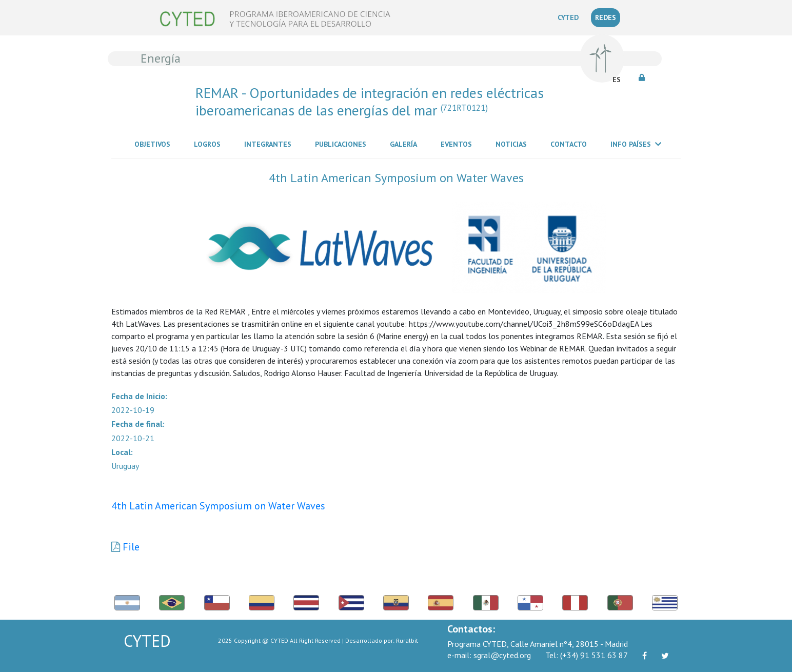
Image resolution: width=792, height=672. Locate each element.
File (131, 547)
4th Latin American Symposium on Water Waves (218, 506)
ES (617, 80)
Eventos (458, 144)
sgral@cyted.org (489, 655)
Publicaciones (343, 144)
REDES (606, 17)
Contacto (571, 144)
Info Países (636, 144)
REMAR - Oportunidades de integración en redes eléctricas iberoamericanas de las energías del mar (370, 101)
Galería (405, 144)
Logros (209, 144)
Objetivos (154, 144)
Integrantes (270, 144)
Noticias (513, 144)
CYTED (570, 17)
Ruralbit (407, 640)
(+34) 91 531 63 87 (587, 655)
